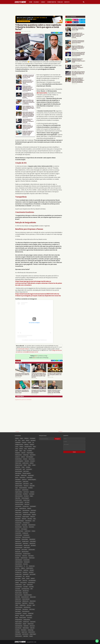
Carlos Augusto (24, 529)
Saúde (17, 451)
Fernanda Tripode (28, 447)
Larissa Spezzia (18, 506)
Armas (17, 449)
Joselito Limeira (26, 463)
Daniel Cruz (24, 480)
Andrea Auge (26, 455)
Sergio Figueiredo (19, 626)
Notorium (23, 453)
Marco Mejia (25, 593)
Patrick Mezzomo (27, 607)
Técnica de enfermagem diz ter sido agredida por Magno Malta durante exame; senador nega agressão (39, 375)
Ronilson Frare (26, 622)
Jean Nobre (31, 572)
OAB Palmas (31, 603)
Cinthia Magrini (30, 477)
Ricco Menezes (18, 517)
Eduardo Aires (32, 543)
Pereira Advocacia (26, 611)
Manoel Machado (19, 471)
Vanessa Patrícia (32, 632)
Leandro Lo (18, 457)
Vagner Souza (24, 632)
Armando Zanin (18, 523)
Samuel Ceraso (31, 624)
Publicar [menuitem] (60, 2)
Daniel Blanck (18, 480)
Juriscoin (21, 449)
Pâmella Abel (31, 613)
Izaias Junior (25, 572)
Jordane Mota (26, 574)
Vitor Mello (17, 475)
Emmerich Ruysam (19, 548)
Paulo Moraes (25, 609)
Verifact (34, 465)
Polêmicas (26, 438)
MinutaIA (29, 508)
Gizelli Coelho (26, 482)
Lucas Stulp (25, 587)
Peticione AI (26, 486)
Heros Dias (25, 564)
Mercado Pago (18, 601)
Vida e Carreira (32, 459)
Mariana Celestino (19, 486)
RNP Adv (17, 616)
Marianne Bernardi (25, 597)
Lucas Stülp (31, 587)
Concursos (24, 442)
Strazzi (23, 440)
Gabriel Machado (19, 560)
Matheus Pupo (18, 599)
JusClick (28, 578)
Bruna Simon (31, 527)
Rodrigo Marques (19, 620)
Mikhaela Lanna (25, 601)
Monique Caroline (19, 465)
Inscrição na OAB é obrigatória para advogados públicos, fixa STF (55, 375)
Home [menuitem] (31, 2)
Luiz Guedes (18, 589)
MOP (32, 589)
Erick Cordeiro (24, 550)
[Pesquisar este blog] (47, 439)
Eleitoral (28, 440)
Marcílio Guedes (31, 449)
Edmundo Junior (18, 543)
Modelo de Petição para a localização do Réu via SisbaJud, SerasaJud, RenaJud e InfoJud (28, 133)
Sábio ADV (32, 628)
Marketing (26, 445)
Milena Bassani (18, 473)
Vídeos (21, 451)
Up (33, 442)
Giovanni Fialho (26, 560)
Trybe (16, 488)
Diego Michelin (32, 539)
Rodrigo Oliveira (27, 620)
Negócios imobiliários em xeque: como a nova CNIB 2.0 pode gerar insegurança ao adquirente (28, 102)
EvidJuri (31, 496)
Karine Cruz (25, 580)
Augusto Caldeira (19, 492)
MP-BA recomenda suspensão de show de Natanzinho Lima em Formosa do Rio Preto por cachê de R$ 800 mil (28, 88)
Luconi (17, 508)
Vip (20, 33)
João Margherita (18, 576)
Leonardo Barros (31, 583)
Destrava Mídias (25, 539)
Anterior (18, 431)
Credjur (23, 467)
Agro (25, 451)
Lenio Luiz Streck (23, 583)
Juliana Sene (27, 504)
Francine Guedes (19, 500)
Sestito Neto (26, 626)
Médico (25, 465)
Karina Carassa (18, 580)
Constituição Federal (23, 349)
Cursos (17, 447)
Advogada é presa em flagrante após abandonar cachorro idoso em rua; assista (39, 391)
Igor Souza (17, 568)
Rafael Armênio (29, 616)
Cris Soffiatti (29, 451)
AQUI (36, 356)
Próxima (60, 431)
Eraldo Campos (27, 548)
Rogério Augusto (19, 622)
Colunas (33, 531)
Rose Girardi (33, 622)
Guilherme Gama (19, 484)
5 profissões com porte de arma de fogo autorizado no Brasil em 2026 (28, 76)
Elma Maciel (33, 545)
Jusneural (33, 578)
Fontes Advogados (25, 498)
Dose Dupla (32, 494)
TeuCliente (17, 630)
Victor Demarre (25, 634)
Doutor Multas (33, 541)
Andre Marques (28, 521)
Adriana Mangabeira (19, 461)
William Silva (18, 467)
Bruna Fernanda (18, 527)
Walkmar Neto (24, 475)
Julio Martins (33, 440)
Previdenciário (26, 513)
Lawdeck (17, 583)
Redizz (17, 618)
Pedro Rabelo (18, 611)
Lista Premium (30, 585)
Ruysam (25, 624)
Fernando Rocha (18, 554)
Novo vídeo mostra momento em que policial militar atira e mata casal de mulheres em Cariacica (78, 73)
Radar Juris (22, 616)
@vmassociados (42, 93)
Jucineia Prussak (18, 469)
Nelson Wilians (18, 510)
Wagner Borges (33, 634)
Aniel (34, 521)
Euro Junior (33, 461)
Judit (24, 469)
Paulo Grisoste (18, 609)
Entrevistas (27, 461)
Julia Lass (28, 576)
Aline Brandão (31, 475)
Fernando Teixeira (27, 554)
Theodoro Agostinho (27, 473)
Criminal (29, 442)
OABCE (17, 605)
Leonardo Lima (26, 506)
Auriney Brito (18, 525)
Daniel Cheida (18, 537)
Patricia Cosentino (19, 607)
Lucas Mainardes (19, 587)
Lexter (24, 585)
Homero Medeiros (19, 566)
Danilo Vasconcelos (26, 537)
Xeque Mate (26, 636)
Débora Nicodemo (19, 496)
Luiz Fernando (29, 469)
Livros (25, 449)
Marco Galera (26, 471)
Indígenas (23, 568)
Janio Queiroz (26, 484)
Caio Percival (26, 492)
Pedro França (32, 609)
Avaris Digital (24, 525)
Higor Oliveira (33, 455)
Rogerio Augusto (26, 517)
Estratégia (28, 467)
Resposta (34, 515)
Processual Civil (18, 613)
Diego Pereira (18, 541)
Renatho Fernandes (27, 515)
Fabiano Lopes (18, 463)
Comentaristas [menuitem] (52, 2)
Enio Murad (26, 496)
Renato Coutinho (23, 618)
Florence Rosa (18, 556)
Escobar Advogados (32, 480)
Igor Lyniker (27, 502)
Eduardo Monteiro (19, 545)
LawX (31, 484)
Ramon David (32, 513)
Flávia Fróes (25, 556)
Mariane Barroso (23, 508)
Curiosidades (33, 438)
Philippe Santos (18, 513)
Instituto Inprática (30, 568)
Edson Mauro (26, 543)
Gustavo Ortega (26, 500)
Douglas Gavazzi (25, 541)
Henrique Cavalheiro (19, 502)
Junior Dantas (18, 578)
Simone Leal (32, 626)
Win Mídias (30, 488)
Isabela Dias (26, 570)
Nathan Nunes (18, 603)
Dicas (19, 440)
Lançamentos (18, 442)
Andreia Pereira (25, 490)
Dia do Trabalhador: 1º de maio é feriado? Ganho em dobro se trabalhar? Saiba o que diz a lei (28, 108)
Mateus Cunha (33, 597)
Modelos (21, 447)
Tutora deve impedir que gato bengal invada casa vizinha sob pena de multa (22, 375)
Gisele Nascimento (19, 562)
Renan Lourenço (18, 515)
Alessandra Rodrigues (20, 521)
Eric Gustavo (18, 550)
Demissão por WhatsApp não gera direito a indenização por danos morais (22, 391)
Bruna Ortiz (25, 527)
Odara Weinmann (26, 510)
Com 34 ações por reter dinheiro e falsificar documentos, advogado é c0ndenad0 (28, 121)
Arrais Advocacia (26, 523)
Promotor (25, 613)
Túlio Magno (18, 632)
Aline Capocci (18, 490)
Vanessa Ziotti (18, 634)
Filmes (34, 447)
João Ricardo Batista (19, 504)
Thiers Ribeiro (24, 630)
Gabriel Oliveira (18, 482)
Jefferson (23, 457)
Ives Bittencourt (18, 572)
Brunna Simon (22, 477)
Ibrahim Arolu (32, 566)
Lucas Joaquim (33, 506)
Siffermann (24, 519)
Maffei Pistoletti (18, 591)
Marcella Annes (26, 591)
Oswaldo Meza (22, 605)
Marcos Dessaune (19, 595)
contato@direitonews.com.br (30, 352)
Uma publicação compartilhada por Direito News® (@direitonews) (34, 340)
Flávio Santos (31, 556)
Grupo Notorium (19, 564)
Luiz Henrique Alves (25, 589)
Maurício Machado (26, 599)
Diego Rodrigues (30, 453)
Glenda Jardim (27, 562)
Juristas (23, 578)
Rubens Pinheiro (18, 624)
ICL (27, 566)
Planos (29, 465)
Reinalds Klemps (18, 459)
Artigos (21, 438)
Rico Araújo (30, 618)
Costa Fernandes (19, 535)
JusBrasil (32, 463)
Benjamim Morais (32, 525)
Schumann (25, 459)
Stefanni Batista (26, 628)
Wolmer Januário (19, 636)
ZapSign (31, 636)
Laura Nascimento (32, 580)
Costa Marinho (26, 535)
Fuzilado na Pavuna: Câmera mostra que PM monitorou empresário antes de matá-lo (28, 127)
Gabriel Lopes (32, 558)
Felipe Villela (18, 498)
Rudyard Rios (18, 519)
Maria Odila (18, 597)
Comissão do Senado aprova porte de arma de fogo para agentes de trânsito (28, 82)
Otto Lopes (29, 605)
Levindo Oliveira (18, 585)
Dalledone (32, 445)
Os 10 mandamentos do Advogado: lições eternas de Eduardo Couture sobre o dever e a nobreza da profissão (28, 95)
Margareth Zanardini (28, 595)
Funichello (17, 558)
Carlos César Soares (19, 531)
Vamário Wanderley (23, 488)
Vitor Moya (30, 519)
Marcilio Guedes (18, 593)
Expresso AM (18, 552)
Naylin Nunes (25, 603)
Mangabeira (18, 453)
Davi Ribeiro (26, 494)
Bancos (17, 477)
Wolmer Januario (19, 455)
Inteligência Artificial (19, 445)
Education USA (27, 545)
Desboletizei (18, 539)
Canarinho (32, 492)
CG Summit (17, 529)
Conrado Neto (18, 533)
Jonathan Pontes (18, 574)
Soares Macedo (18, 628)
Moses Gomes (33, 601)
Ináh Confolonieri (19, 570)
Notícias (17, 33)
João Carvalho (33, 574)
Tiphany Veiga (31, 630)
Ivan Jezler (32, 570)
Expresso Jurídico (25, 552)
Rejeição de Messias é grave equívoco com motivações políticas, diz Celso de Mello (54, 391)
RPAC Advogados (30, 457)
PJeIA (34, 605)
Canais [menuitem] (43, 2)
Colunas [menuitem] (36, 2)
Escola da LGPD (32, 550)
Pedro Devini (33, 510)
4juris (34, 519)
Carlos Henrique (18, 494)
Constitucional (25, 533)
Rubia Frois (33, 517)
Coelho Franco (27, 531)
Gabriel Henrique (24, 558)
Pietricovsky (32, 486)
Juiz (24, 576)
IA (24, 566)
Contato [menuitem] (67, 2)
